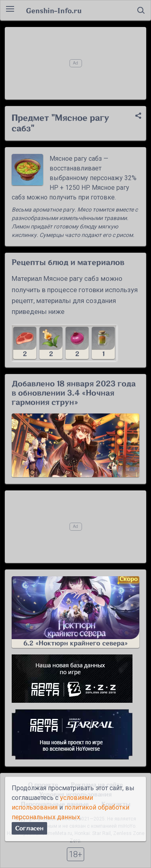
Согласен (29, 828)
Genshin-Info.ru (54, 10)
